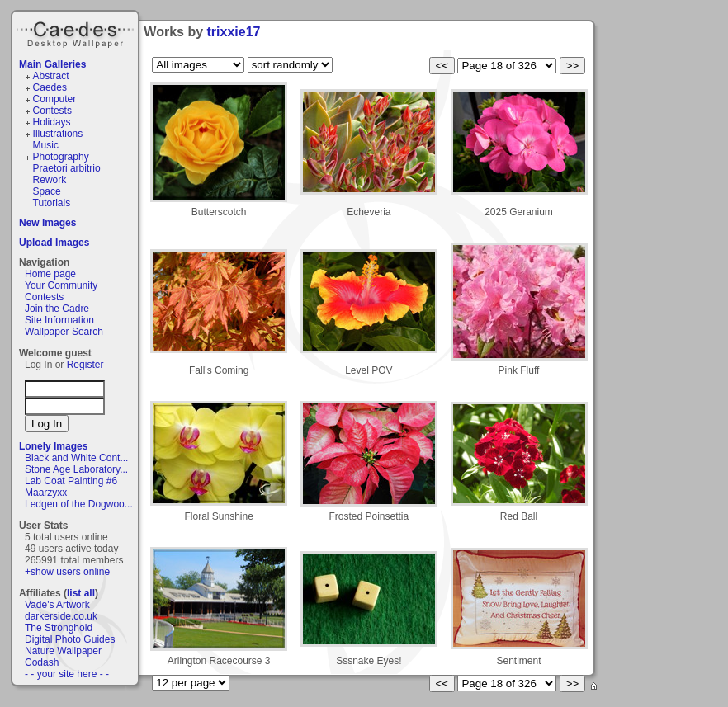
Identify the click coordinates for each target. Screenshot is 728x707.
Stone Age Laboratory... (76, 469)
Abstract (51, 76)
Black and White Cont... (76, 458)
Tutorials (52, 203)
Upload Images (54, 243)
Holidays (52, 122)
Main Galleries (52, 64)
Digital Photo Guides (70, 639)
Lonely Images (53, 446)
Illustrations (58, 134)
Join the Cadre (57, 309)
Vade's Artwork (57, 605)
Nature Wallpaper (63, 651)
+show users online (67, 572)
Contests (52, 111)
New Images (47, 223)
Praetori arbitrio (67, 168)
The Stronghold (59, 628)
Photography (61, 157)
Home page (50, 274)
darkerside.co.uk (61, 616)
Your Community (61, 285)
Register (85, 365)
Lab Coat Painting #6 (71, 481)
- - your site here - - (67, 674)
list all (81, 593)
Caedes (77, 32)
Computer (55, 99)
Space (47, 191)
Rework (50, 180)
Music (46, 145)
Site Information (59, 320)
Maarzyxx (46, 493)
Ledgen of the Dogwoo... (79, 504)
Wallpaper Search (64, 332)
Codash (42, 662)
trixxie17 (234, 32)
